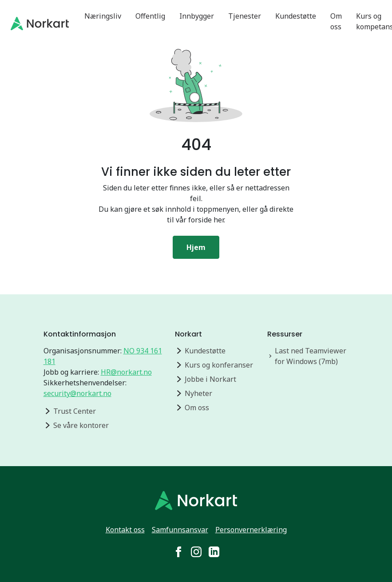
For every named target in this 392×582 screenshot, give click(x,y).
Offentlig (150, 16)
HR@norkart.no (126, 372)
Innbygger (197, 16)
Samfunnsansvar (180, 530)
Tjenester (245, 16)
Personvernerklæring (251, 530)
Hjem (196, 247)
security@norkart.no (77, 393)
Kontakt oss (125, 530)
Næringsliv (103, 16)
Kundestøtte (296, 16)
